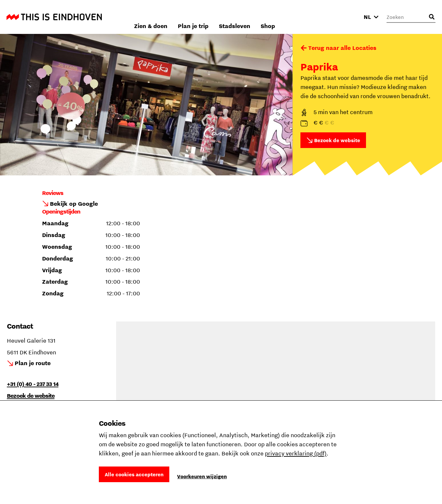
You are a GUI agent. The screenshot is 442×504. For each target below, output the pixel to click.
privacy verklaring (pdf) (296, 453)
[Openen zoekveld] (432, 17)
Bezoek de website (337, 140)
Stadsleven (310, 17)
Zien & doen (226, 17)
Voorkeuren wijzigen (202, 476)
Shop (343, 17)
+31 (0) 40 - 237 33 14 (33, 384)
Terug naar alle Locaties (342, 48)
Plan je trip (269, 17)
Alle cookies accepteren (134, 474)
